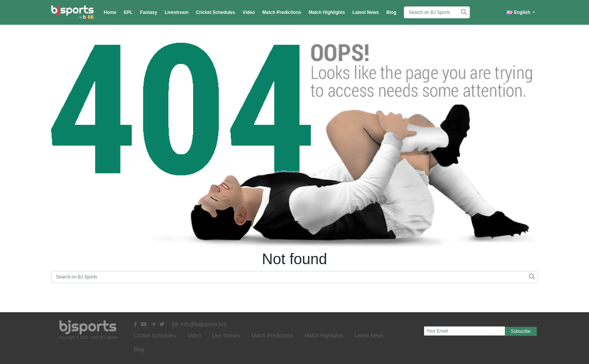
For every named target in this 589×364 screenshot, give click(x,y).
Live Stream (226, 335)
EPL (128, 12)
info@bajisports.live (200, 324)
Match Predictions (282, 12)
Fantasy (149, 12)
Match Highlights (327, 12)
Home (110, 12)
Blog (391, 12)
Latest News (365, 12)
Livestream (176, 12)
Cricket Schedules (216, 12)
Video (249, 12)
